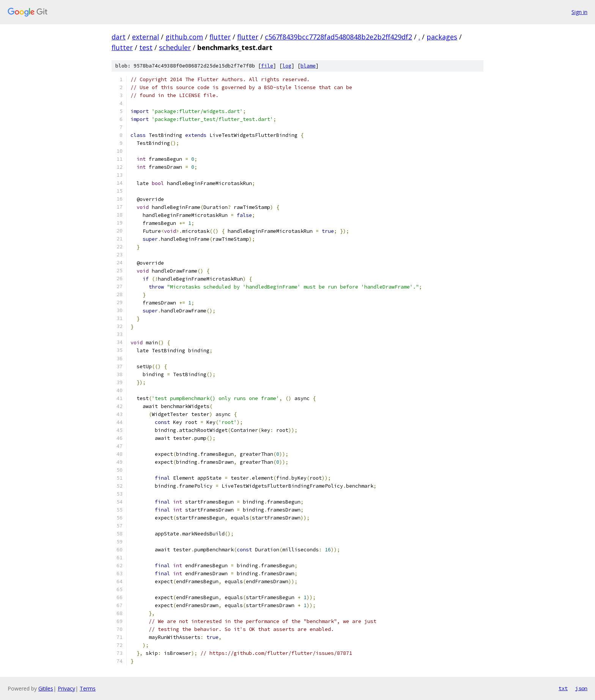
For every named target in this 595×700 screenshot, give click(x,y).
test (146, 47)
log (287, 66)
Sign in (579, 12)
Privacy (66, 688)
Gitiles (46, 688)
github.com (184, 37)
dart (119, 37)
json (581, 688)
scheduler (175, 47)
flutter (220, 37)
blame (308, 66)
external (146, 37)
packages (442, 37)
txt (563, 688)
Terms (88, 688)
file (267, 66)
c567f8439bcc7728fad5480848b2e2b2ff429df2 (338, 37)
